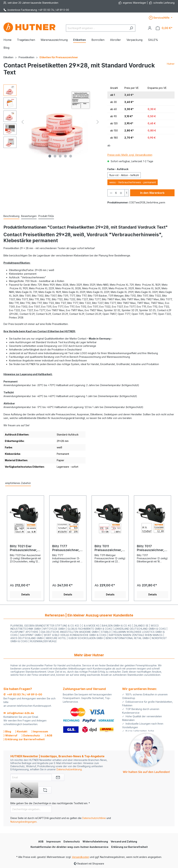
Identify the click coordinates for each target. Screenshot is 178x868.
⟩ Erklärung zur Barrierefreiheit (24, 739)
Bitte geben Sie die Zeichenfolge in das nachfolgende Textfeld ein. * (50, 803)
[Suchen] (131, 28)
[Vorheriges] (23, 122)
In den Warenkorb (152, 193)
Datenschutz (72, 841)
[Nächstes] (98, 122)
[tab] (11, 216)
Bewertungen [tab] (29, 216)
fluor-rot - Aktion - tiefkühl (124, 175)
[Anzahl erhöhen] (121, 193)
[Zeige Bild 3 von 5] (60, 156)
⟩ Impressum (40, 731)
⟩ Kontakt (21, 731)
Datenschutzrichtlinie (94, 818)
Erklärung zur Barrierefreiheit (129, 847)
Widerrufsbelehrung (95, 841)
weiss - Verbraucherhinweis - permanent (133, 182)
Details (26, 594)
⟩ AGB (48, 735)
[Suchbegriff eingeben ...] (97, 28)
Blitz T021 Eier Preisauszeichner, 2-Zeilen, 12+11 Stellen (24, 548)
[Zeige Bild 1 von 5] (50, 156)
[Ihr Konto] (150, 28)
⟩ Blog (7, 731)
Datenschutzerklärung (69, 769)
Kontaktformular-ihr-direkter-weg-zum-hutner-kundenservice (69, 847)
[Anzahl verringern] (111, 193)
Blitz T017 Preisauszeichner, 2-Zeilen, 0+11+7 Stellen (151, 548)
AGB (41, 841)
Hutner (171, 64)
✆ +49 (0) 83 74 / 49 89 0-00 (23, 694)
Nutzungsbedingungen (24, 822)
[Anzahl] (116, 193)
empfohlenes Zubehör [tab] (18, 483)
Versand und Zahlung (124, 841)
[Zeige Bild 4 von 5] (65, 156)
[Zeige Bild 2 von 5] (55, 156)
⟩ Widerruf (10, 735)
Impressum (54, 841)
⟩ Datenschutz (31, 735)
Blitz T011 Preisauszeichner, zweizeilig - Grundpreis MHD (108, 548)
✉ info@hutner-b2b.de (19, 713)
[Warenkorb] (164, 28)
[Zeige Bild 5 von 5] (71, 156)
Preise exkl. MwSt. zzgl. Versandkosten (130, 155)
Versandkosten (80, 857)
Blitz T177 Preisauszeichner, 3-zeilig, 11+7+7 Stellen (66, 548)
